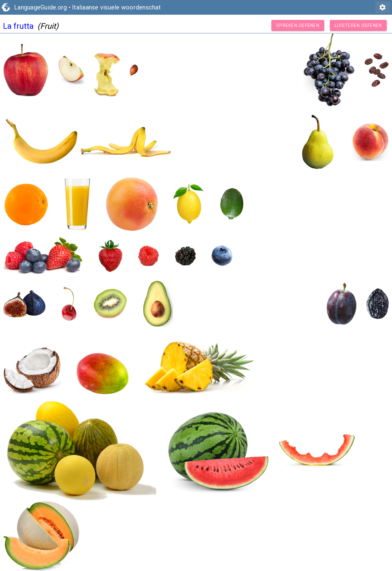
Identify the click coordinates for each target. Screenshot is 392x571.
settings (383, 7)
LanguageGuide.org (40, 7)
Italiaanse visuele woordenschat (116, 7)
